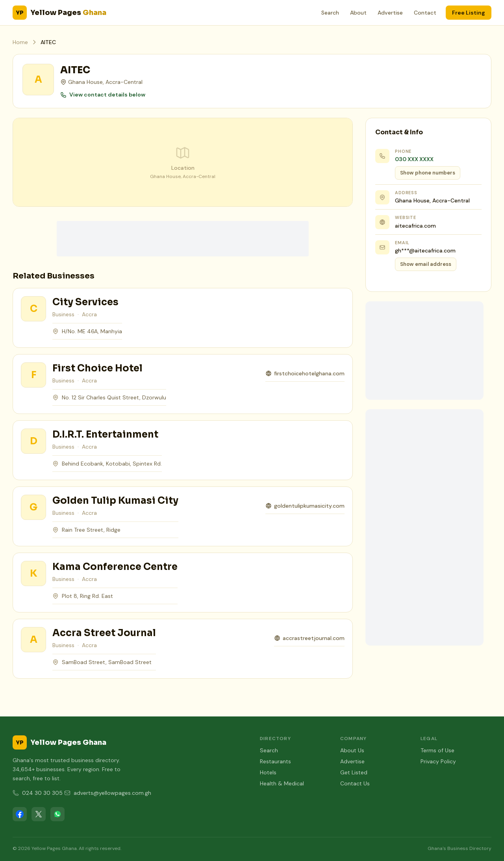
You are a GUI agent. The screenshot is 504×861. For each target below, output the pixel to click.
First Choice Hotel (97, 368)
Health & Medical (282, 783)
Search (330, 13)
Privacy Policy (438, 761)
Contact (425, 13)
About (358, 13)
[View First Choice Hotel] (33, 375)
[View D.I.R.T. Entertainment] (33, 441)
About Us (352, 750)
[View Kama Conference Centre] (33, 573)
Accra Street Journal (104, 633)
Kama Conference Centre (115, 567)
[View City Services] (33, 309)
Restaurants (275, 761)
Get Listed (354, 772)
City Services (85, 302)
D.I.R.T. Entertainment (105, 434)
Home (20, 42)
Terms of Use (437, 750)
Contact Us (355, 783)
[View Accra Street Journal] (33, 640)
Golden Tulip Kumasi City (115, 501)
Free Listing (469, 13)
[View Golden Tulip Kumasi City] (33, 507)
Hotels (268, 772)
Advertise (390, 13)
